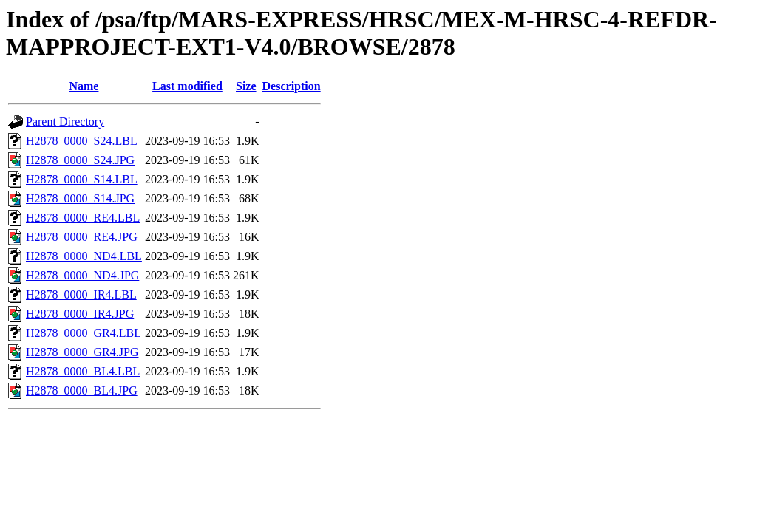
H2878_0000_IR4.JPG (80, 314)
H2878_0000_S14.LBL (82, 179)
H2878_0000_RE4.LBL (83, 218)
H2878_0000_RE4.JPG (82, 237)
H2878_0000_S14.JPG (80, 198)
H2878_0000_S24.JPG (80, 160)
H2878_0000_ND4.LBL (84, 256)
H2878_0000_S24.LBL (82, 141)
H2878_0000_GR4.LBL (84, 333)
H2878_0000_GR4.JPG (82, 352)
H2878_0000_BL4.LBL (83, 371)
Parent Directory (65, 122)
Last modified (187, 86)
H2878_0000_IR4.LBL (81, 294)
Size (246, 86)
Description (292, 86)
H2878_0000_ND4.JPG (82, 275)
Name (84, 86)
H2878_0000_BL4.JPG (82, 391)
